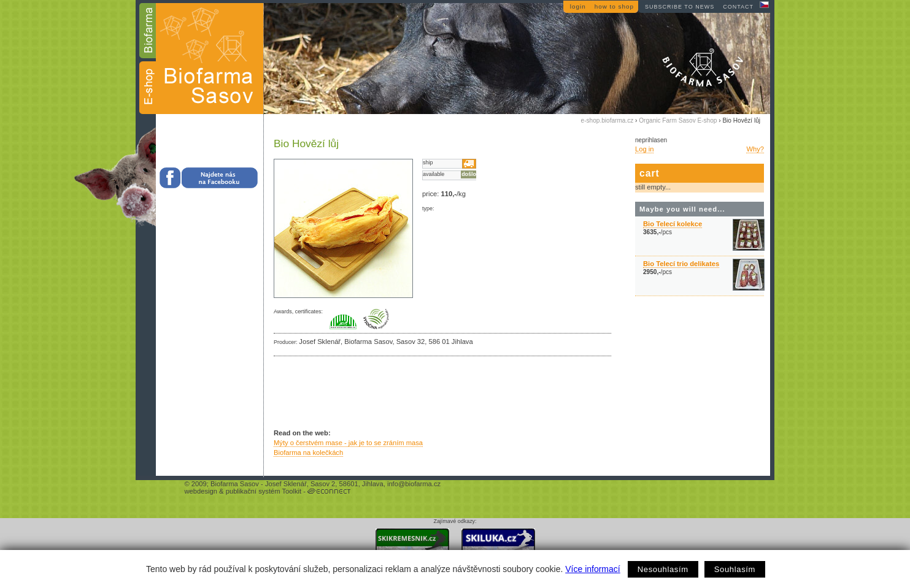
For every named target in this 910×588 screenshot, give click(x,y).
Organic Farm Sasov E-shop (678, 120)
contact (738, 7)
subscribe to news (680, 7)
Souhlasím (735, 569)
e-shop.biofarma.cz (607, 120)
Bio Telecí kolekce (673, 224)
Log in (644, 149)
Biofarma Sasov (235, 484)
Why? (755, 149)
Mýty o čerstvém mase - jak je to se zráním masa (348, 443)
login (578, 6)
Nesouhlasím (663, 569)
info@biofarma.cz (414, 484)
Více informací (592, 569)
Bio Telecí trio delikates (681, 264)
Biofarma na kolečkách (308, 452)
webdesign (201, 491)
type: (428, 208)
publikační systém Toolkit (264, 491)
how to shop (614, 6)
